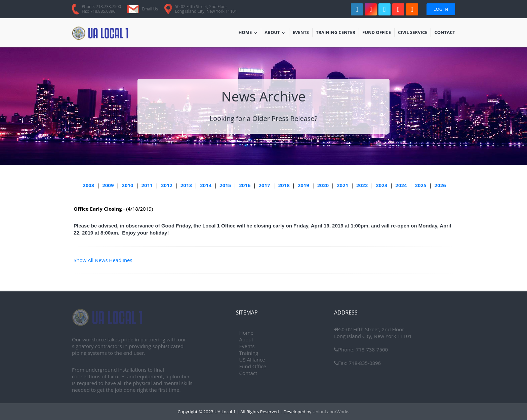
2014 (206, 185)
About (275, 33)
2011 (147, 185)
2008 (88, 185)
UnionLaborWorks (330, 412)
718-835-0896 (364, 363)
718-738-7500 (371, 349)
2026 (440, 185)
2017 (264, 185)
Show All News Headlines (103, 260)
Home (248, 33)
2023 (381, 185)
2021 (342, 185)
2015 (225, 185)
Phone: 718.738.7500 (101, 7)
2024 (401, 185)
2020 (323, 185)
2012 (167, 185)
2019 (303, 185)
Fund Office (377, 33)
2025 (420, 185)
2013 (186, 185)
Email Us (150, 9)
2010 (127, 185)
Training (249, 353)
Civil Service (413, 33)
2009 (108, 185)
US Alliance (252, 360)
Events (302, 33)
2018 (284, 185)
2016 (245, 185)
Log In (441, 9)
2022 (362, 185)
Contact (445, 33)
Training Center (336, 33)
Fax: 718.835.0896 (98, 11)
